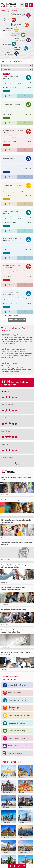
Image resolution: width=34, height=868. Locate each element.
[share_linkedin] (24, 866)
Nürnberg (7, 91)
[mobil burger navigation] (22, 5)
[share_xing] (10, 866)
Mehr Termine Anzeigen (17, 320)
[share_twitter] (19, 866)
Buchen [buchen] (25, 96)
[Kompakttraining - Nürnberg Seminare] (27, 5)
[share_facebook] (15, 866)
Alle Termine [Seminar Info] (9, 96)
